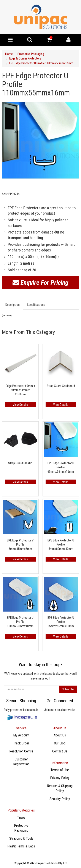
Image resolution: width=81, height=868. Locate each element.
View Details (20, 405)
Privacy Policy (60, 778)
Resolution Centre (21, 751)
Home (9, 54)
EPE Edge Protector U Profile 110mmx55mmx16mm (41, 63)
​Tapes (21, 817)
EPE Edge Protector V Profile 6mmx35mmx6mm (20, 545)
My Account (21, 735)
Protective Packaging (31, 54)
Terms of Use (60, 770)
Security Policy (60, 799)
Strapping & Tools (21, 838)
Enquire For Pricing (40, 283)
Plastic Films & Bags (21, 846)
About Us (60, 735)
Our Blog (60, 743)
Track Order (21, 743)
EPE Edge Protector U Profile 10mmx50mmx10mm (20, 622)
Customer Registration (21, 762)
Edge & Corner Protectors (25, 58)
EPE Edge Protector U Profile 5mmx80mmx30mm (61, 545)
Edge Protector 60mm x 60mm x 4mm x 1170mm (20, 390)
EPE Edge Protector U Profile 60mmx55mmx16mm (61, 467)
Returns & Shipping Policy (60, 788)
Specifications (36, 305)
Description (13, 305)
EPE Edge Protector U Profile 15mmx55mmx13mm (61, 622)
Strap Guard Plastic (20, 463)
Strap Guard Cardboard (61, 386)
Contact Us (60, 751)
